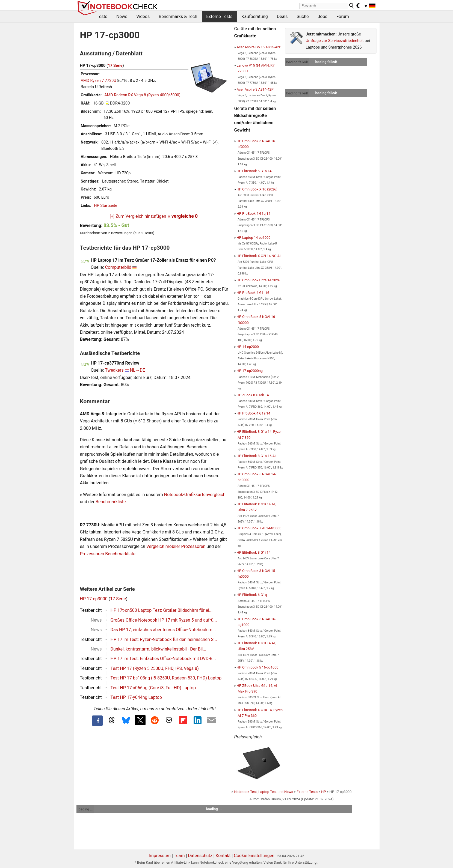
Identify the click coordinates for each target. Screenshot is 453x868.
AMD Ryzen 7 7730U (99, 81)
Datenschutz (200, 856)
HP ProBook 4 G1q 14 (254, 214)
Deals (282, 17)
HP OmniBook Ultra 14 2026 (258, 280)
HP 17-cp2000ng (250, 371)
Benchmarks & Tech (178, 17)
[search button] (352, 6)
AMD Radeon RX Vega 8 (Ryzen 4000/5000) (142, 95)
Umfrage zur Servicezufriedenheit (335, 41)
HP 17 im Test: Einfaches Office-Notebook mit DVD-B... (163, 659)
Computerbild (118, 267)
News (122, 17)
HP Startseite (106, 206)
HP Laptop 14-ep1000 (254, 238)
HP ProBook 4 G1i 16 (253, 293)
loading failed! (297, 62)
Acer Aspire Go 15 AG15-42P (259, 47)
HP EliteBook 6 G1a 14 (254, 171)
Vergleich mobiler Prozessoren (176, 546)
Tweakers (114, 370)
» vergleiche (183, 216)
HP (323, 792)
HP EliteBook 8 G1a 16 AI (256, 456)
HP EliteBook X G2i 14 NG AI (259, 256)
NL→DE (138, 370)
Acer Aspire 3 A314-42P (255, 89)
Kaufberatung (254, 17)
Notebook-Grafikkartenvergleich (195, 495)
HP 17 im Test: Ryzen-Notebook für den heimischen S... (164, 639)
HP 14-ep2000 (248, 347)
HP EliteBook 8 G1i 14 (254, 552)
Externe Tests (219, 17)
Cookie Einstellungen (254, 856)
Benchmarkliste (111, 502)
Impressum (160, 856)
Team (179, 856)
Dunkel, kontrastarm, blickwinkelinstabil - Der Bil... (159, 649)
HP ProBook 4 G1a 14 (254, 413)
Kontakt (223, 856)
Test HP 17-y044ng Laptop (136, 697)
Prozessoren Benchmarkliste (108, 554)
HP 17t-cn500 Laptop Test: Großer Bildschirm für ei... (162, 610)
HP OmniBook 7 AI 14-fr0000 (259, 528)
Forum (343, 17)
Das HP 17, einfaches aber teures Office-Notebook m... (163, 630)
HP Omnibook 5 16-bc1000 (258, 667)
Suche (303, 17)
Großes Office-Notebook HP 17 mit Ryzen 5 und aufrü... (164, 620)
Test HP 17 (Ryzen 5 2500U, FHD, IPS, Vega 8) (155, 668)
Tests (102, 17)
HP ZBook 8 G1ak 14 (253, 395)
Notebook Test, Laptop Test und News (263, 792)
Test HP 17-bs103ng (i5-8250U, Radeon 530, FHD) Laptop (166, 678)
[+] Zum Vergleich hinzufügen (138, 216)
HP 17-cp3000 (94, 599)
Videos (143, 17)
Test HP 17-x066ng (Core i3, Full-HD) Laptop (153, 688)
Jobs (322, 17)
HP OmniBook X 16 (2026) (257, 189)
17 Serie (115, 66)
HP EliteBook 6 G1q (252, 595)
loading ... (85, 809)
